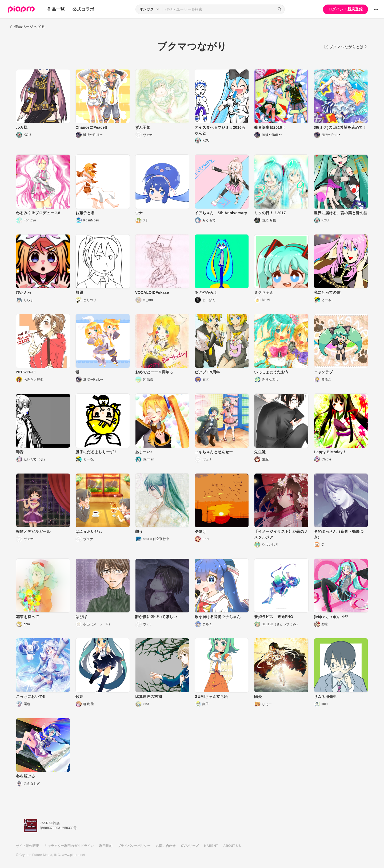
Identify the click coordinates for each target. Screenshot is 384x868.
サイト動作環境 (27, 846)
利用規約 (106, 846)
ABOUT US (232, 846)
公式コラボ (83, 9)
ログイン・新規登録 (345, 9)
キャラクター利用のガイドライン (69, 846)
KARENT (211, 846)
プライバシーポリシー (134, 846)
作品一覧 (56, 9)
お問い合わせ (166, 846)
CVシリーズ (190, 846)
